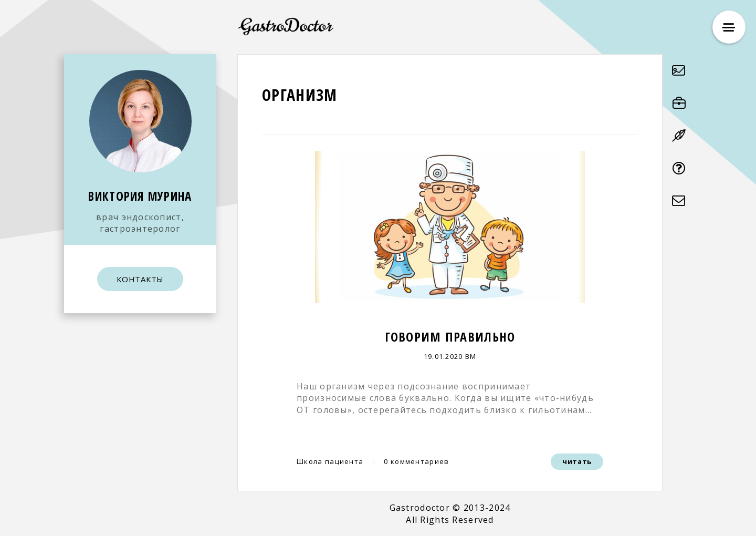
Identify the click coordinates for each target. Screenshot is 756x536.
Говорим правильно (450, 337)
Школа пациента (330, 461)
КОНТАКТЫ (140, 279)
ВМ (471, 356)
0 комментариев (416, 461)
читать (577, 461)
